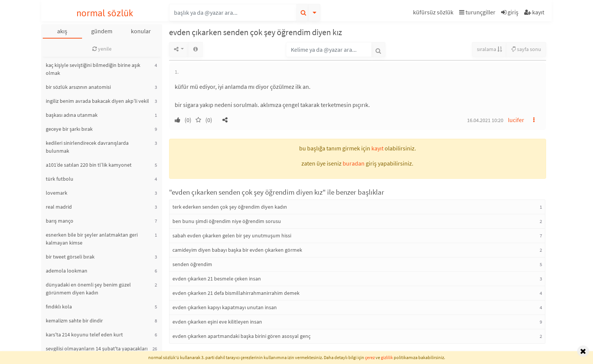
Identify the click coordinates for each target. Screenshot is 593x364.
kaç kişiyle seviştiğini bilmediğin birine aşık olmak (93, 69)
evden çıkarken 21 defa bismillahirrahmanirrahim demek (236, 293)
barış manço (60, 221)
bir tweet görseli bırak (70, 257)
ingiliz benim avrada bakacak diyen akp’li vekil (97, 101)
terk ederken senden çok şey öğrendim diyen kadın (230, 207)
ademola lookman (67, 271)
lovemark (57, 193)
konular (141, 31)
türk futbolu (60, 179)
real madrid (59, 207)
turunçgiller (477, 12)
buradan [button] (354, 163)
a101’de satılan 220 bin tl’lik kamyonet (89, 165)
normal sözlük (105, 13)
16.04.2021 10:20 (485, 120)
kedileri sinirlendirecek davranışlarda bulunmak (87, 147)
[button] (434, 13)
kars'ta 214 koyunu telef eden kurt (84, 335)
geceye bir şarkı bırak (69, 129)
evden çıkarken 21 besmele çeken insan (217, 279)
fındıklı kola (59, 307)
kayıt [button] (377, 148)
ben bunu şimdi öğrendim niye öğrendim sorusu (227, 221)
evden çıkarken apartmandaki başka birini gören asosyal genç (241, 336)
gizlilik (387, 357)
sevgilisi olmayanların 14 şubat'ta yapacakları (97, 349)
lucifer (516, 120)
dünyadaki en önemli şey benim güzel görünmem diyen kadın (88, 289)
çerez (370, 357)
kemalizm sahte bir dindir (74, 321)
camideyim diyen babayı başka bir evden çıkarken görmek (237, 250)
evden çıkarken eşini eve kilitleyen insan (217, 322)
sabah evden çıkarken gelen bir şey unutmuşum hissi (232, 235)
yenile (102, 49)
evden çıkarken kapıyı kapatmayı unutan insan (225, 307)
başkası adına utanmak (72, 115)
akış (62, 31)
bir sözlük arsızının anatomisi (78, 87)
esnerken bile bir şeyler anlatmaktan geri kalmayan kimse (92, 239)
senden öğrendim (192, 264)
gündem (102, 31)
